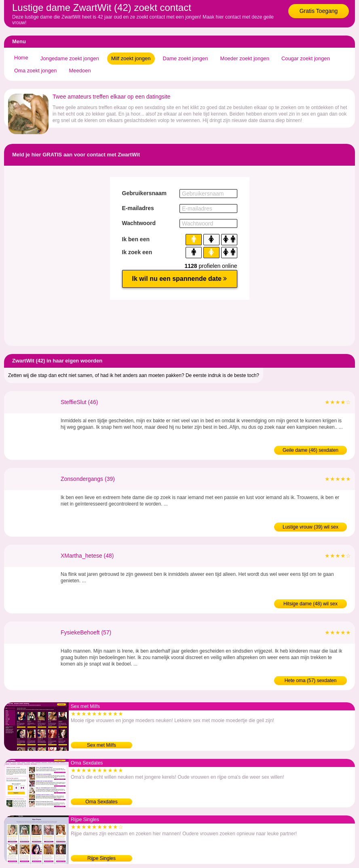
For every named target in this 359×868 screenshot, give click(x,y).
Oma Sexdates (101, 802)
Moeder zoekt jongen (245, 58)
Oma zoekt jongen (36, 71)
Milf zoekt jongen (131, 58)
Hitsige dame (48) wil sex (310, 604)
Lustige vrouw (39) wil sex (310, 527)
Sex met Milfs (101, 745)
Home (21, 58)
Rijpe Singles (101, 858)
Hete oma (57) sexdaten (311, 680)
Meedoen (80, 71)
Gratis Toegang (319, 11)
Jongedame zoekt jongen (70, 58)
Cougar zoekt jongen (306, 58)
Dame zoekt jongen (186, 58)
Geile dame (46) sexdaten (310, 450)
